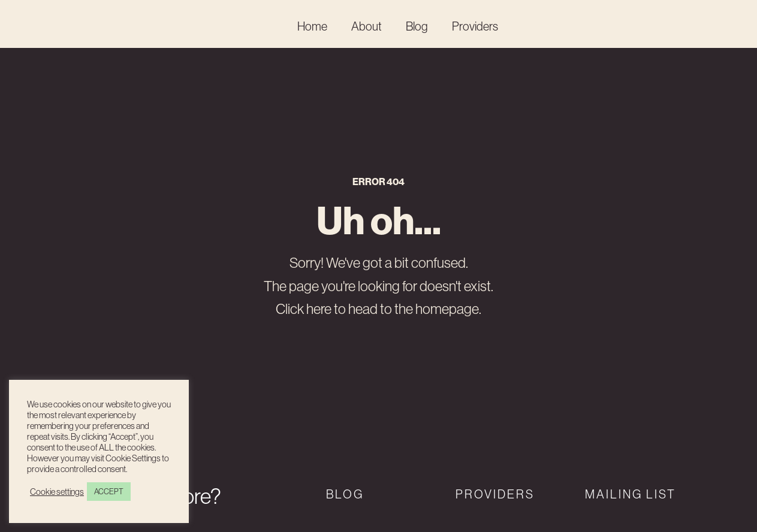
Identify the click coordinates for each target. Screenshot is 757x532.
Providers (475, 26)
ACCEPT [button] (109, 491)
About (367, 26)
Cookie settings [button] (57, 492)
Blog (417, 26)
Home (312, 26)
